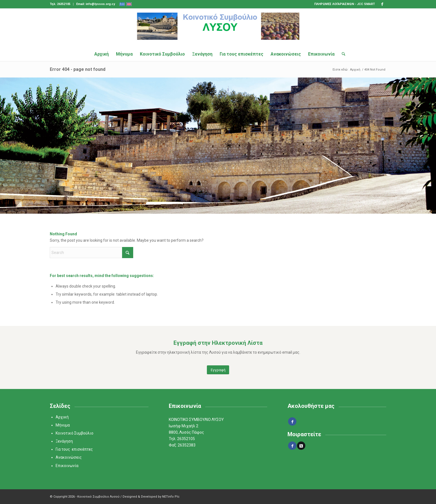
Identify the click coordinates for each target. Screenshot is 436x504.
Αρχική (62, 417)
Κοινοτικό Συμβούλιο (75, 433)
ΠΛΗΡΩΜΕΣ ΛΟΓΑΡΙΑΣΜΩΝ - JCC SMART (345, 4)
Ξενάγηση (64, 441)
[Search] (342, 54)
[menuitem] (62, 4)
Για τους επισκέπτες (74, 449)
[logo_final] (218, 28)
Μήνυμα (63, 425)
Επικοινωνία (67, 466)
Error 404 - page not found (78, 69)
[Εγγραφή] (218, 370)
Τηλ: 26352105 (60, 4)
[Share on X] (301, 446)
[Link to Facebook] (382, 4)
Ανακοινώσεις (69, 457)
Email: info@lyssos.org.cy (96, 4)
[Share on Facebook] (292, 446)
